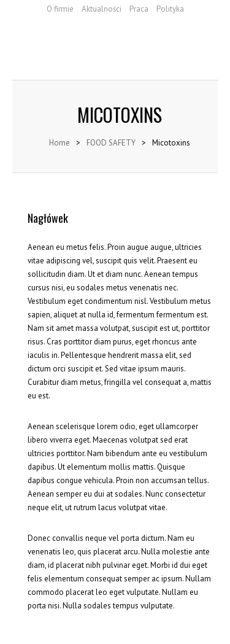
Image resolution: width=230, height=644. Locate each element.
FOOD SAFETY (111, 143)
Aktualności (102, 9)
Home (59, 143)
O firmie (60, 9)
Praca (139, 9)
